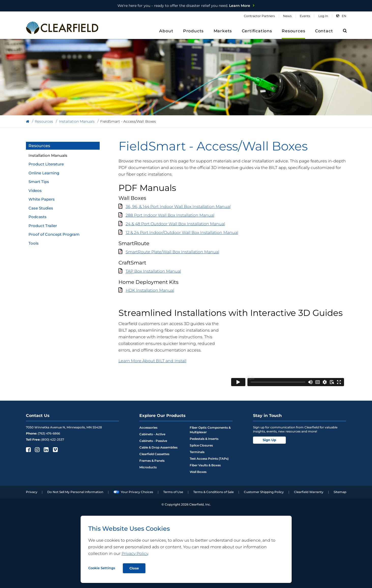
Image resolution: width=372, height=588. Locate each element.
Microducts (148, 467)
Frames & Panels (152, 461)
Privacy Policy (135, 554)
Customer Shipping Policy (264, 492)
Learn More (184, 6)
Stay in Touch (267, 416)
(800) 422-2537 (53, 439)
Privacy (32, 492)
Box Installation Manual (153, 271)
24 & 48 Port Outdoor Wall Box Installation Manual (175, 224)
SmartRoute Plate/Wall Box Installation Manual (172, 252)
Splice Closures (201, 445)
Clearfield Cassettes (154, 454)
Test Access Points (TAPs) (209, 459)
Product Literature (46, 164)
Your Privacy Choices (133, 492)
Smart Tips (39, 182)
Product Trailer (43, 226)
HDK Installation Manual (150, 290)
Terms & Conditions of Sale (213, 492)
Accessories (148, 428)
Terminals (197, 452)
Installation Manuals (48, 155)
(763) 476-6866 (49, 433)
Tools (34, 243)
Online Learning (44, 173)
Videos (35, 191)
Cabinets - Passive (153, 441)
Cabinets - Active (152, 434)
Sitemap (340, 492)
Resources (39, 146)
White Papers (42, 199)
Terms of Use (173, 492)
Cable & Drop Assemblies (158, 447)
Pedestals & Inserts (204, 439)
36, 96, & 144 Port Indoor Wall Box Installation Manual (178, 207)
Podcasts (38, 217)
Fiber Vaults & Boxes (205, 465)
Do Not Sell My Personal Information (75, 492)
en (344, 16)
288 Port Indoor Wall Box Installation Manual (170, 215)
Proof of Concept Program (54, 234)
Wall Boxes (198, 472)
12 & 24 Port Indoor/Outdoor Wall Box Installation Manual (182, 233)
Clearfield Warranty (309, 492)
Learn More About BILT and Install (152, 361)
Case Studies (41, 208)
